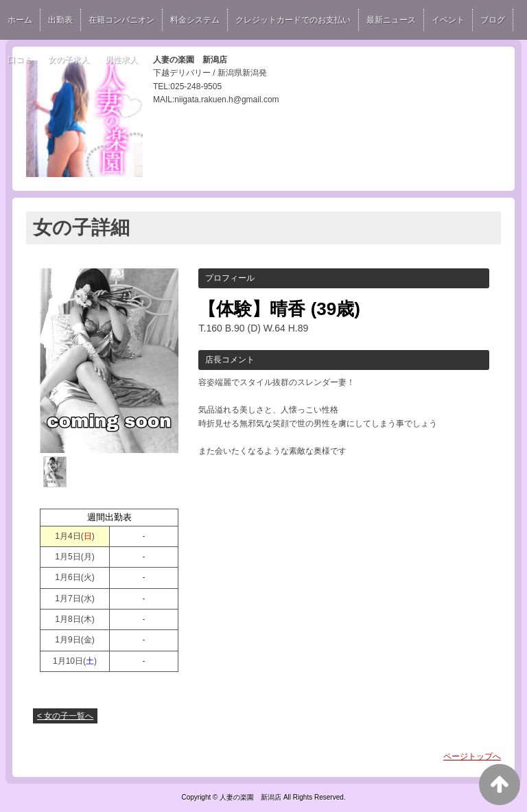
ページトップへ (472, 756)
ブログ (493, 20)
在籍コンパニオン (121, 20)
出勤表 (60, 20)
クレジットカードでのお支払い (293, 20)
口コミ (20, 60)
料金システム (195, 20)
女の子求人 (69, 60)
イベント (448, 20)
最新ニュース (391, 20)
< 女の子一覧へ (65, 716)
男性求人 (121, 60)
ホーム (20, 20)
